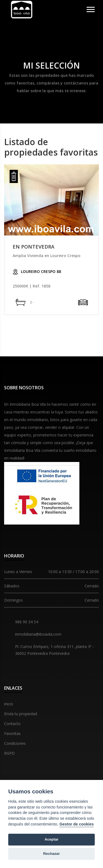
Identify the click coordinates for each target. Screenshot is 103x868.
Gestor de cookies (76, 824)
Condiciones (15, 743)
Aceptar (51, 839)
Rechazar (51, 854)
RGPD (9, 753)
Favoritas (12, 733)
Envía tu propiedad (21, 714)
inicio (9, 704)
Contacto (12, 724)
